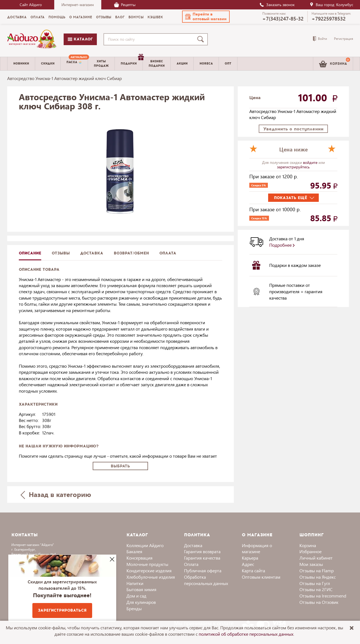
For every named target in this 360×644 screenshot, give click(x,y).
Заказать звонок (277, 5)
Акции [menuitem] (182, 64)
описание (30, 253)
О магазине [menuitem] (81, 17)
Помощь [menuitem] (57, 17)
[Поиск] (202, 39)
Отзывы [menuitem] (104, 17)
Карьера (250, 558)
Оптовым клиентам (261, 577)
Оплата (168, 253)
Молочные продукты (147, 564)
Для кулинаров (141, 602)
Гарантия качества (202, 558)
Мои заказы (311, 564)
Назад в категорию (56, 494)
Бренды (134, 608)
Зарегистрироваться (62, 610)
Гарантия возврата (202, 551)
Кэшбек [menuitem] (155, 17)
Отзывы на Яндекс (318, 577)
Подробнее (282, 245)
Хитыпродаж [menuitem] (101, 63)
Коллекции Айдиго (145, 545)
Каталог (80, 39)
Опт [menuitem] (228, 64)
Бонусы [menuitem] (136, 17)
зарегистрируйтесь (293, 167)
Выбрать (120, 466)
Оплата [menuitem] (37, 17)
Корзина (308, 545)
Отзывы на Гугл (315, 583)
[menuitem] (74, 64)
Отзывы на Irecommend (323, 596)
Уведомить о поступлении (293, 129)
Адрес (248, 564)
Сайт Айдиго (31, 5)
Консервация (139, 558)
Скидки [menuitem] (48, 64)
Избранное (310, 551)
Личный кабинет (316, 558)
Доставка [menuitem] (17, 17)
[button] (206, 17)
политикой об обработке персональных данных (246, 634)
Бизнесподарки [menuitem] (157, 63)
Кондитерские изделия (149, 570)
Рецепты (125, 5)
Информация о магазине (257, 548)
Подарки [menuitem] (132, 61)
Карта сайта (253, 570)
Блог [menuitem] (120, 17)
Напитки (135, 583)
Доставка (193, 545)
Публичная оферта (203, 570)
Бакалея (134, 551)
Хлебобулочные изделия (151, 577)
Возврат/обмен (131, 253)
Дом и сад (136, 596)
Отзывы (61, 253)
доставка (92, 253)
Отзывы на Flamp (317, 570)
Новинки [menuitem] (21, 64)
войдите (311, 162)
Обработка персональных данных (206, 580)
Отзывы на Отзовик (319, 602)
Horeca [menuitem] (206, 64)
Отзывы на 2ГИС (316, 589)
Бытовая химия (141, 589)
